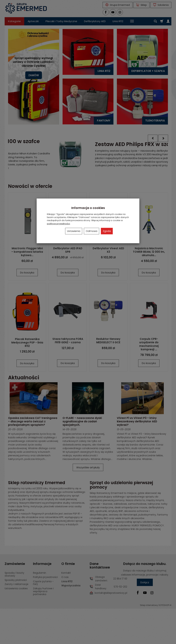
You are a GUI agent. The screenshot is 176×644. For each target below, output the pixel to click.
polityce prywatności (58, 224)
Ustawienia (74, 231)
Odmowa (92, 231)
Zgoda (107, 231)
